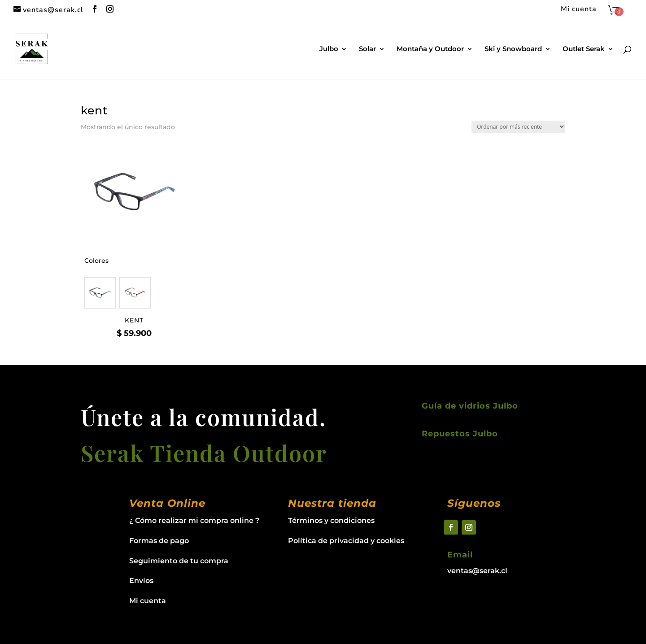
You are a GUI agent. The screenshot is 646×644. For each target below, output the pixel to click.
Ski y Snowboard (513, 49)
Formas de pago (159, 541)
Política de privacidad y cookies (346, 541)
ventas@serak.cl (477, 571)
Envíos (141, 581)
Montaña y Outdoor (430, 49)
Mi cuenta (579, 10)
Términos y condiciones (331, 520)
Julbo (329, 49)
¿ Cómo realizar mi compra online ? (194, 520)
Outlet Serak (584, 49)
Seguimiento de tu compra (179, 561)
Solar (367, 49)
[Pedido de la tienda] (518, 127)
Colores (96, 261)
